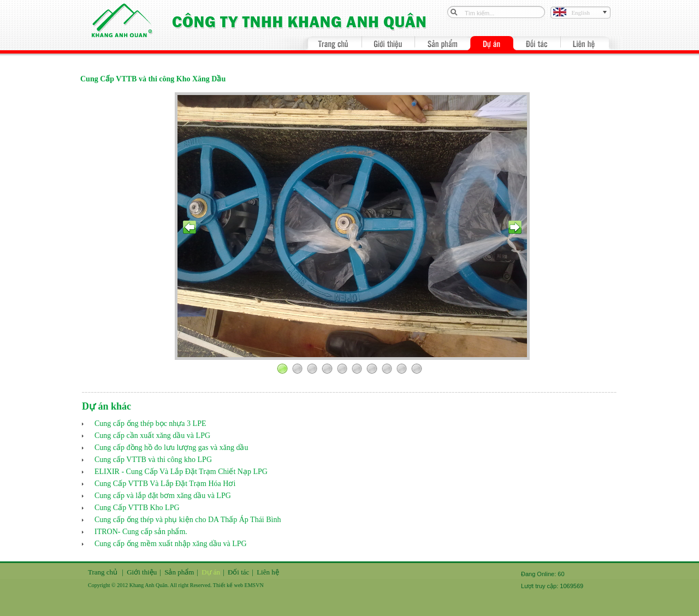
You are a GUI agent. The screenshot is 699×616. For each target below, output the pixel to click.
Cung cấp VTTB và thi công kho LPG (153, 460)
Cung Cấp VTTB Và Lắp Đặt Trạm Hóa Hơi (165, 484)
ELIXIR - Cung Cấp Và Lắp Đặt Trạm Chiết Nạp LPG (181, 472)
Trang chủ (103, 572)
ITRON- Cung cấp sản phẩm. (141, 532)
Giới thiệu (142, 572)
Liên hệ (268, 572)
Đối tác (238, 572)
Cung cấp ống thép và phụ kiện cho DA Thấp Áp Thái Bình (188, 520)
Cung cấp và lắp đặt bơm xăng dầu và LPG (163, 496)
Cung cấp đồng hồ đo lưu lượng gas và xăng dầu (171, 448)
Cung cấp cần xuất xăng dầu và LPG (152, 436)
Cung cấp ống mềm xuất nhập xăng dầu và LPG (171, 544)
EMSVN (254, 585)
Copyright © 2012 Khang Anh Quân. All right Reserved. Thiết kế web (166, 585)
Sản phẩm (179, 572)
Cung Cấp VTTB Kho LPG (137, 508)
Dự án (211, 572)
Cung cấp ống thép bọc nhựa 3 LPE (150, 423)
